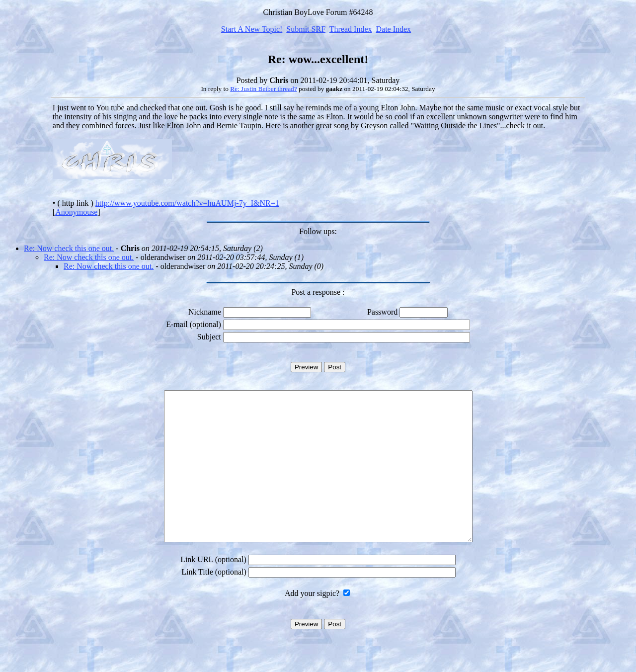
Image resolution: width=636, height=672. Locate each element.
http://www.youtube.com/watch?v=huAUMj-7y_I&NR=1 (187, 203)
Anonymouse (76, 212)
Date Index (393, 29)
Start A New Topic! (252, 29)
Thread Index (351, 29)
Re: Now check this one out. (69, 248)
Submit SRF (306, 29)
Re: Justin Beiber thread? (263, 89)
